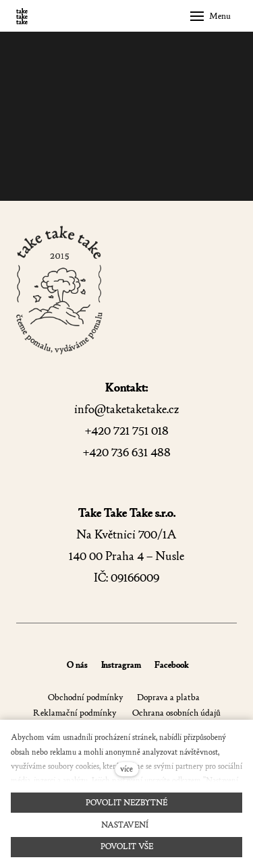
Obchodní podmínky (86, 697)
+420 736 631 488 (127, 453)
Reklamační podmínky (75, 713)
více (126, 769)
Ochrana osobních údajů (175, 713)
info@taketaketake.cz (126, 409)
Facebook (172, 665)
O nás (77, 665)
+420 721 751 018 (127, 431)
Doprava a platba (168, 697)
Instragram (121, 665)
